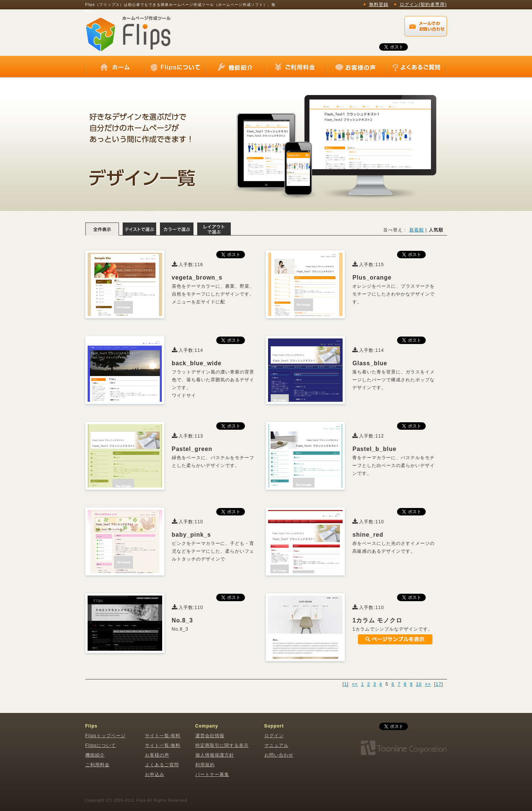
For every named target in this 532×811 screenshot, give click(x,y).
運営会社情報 (210, 736)
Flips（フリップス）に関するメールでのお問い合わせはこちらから (426, 26)
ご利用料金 (296, 67)
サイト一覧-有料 (163, 736)
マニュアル (276, 745)
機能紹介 (236, 67)
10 (419, 684)
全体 (102, 229)
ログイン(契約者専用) (423, 4)
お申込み (155, 774)
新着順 (417, 230)
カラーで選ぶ (177, 229)
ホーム (115, 67)
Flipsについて (175, 67)
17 (439, 684)
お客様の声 (356, 67)
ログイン (274, 736)
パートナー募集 (212, 774)
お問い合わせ (279, 755)
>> (428, 684)
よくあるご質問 (416, 67)
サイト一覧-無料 (163, 745)
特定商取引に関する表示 (222, 745)
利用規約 (205, 765)
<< (355, 684)
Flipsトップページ (106, 736)
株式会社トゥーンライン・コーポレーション (403, 748)
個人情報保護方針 (215, 755)
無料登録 (379, 4)
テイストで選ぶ (139, 229)
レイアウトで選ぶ (214, 229)
